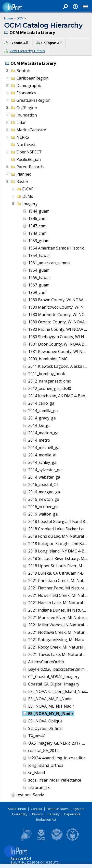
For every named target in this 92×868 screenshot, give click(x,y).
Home (9, 18)
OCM (20, 18)
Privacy (38, 814)
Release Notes (58, 809)
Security (54, 814)
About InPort (17, 809)
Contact (37, 809)
